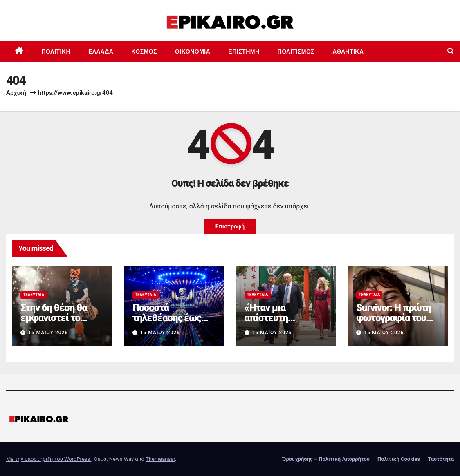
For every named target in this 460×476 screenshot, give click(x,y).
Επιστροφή (230, 226)
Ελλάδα (101, 51)
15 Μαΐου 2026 (48, 333)
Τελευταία (34, 295)
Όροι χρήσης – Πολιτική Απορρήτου (326, 459)
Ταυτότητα (441, 459)
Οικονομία (193, 51)
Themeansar (160, 459)
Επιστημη (244, 51)
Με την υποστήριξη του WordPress (49, 459)
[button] (451, 51)
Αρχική (16, 93)
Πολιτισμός (296, 51)
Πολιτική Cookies (399, 459)
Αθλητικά (348, 51)
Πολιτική (56, 51)
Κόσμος (144, 51)
